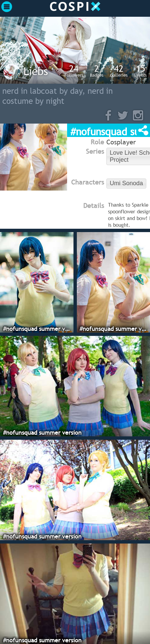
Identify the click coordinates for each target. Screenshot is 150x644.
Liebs (36, 71)
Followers (74, 71)
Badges (97, 71)
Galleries (119, 71)
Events (140, 71)
